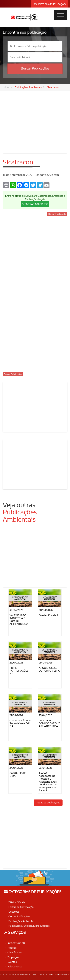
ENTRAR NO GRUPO (35, 204)
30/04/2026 (16, 610)
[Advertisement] (35, 119)
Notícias (12, 948)
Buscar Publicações (35, 68)
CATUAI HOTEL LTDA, (18, 774)
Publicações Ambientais (28, 87)
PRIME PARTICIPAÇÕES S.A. (19, 671)
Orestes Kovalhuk (49, 615)
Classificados (15, 952)
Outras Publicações (19, 916)
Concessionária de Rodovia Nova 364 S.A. (20, 723)
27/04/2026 (16, 715)
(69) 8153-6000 (16, 943)
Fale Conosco (15, 967)
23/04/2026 (46, 768)
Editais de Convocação (21, 907)
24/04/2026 (16, 768)
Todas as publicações (48, 803)
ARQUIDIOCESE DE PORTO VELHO (49, 669)
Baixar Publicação (57, 214)
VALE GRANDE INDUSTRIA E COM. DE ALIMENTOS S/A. (19, 620)
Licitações (14, 912)
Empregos (13, 957)
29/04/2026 (16, 663)
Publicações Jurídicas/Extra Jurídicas (29, 926)
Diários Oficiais (17, 902)
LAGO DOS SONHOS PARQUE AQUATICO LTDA (49, 723)
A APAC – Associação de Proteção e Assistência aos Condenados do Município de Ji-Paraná (48, 782)
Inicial (6, 87)
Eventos (12, 962)
